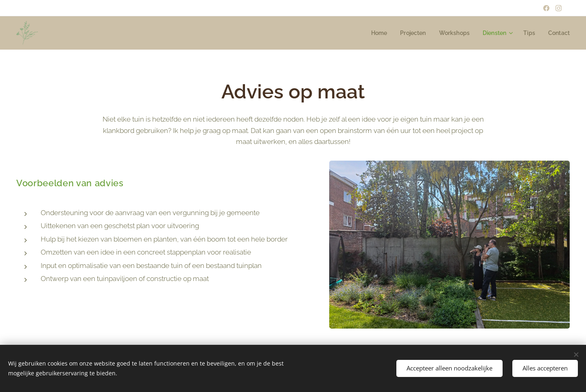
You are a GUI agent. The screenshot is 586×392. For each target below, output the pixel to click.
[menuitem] (373, 33)
